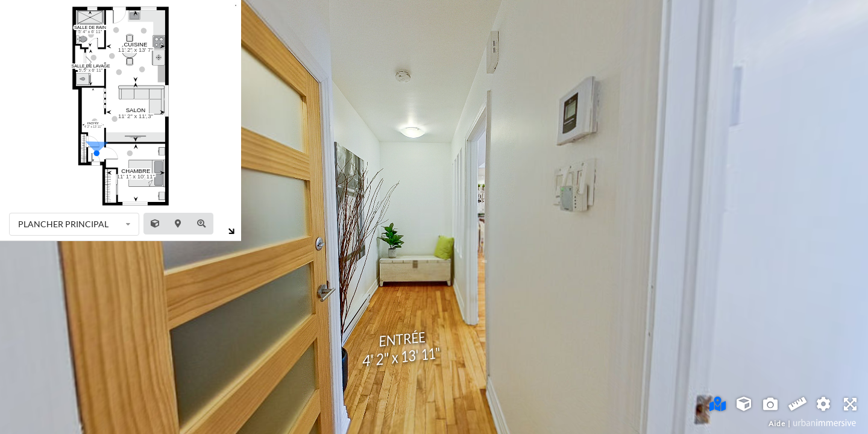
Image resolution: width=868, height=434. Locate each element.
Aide (777, 423)
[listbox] (74, 224)
